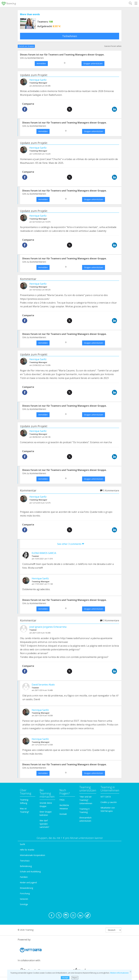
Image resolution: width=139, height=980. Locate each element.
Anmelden (41, 63)
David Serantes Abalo (43, 685)
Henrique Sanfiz (38, 80)
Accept (65, 978)
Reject (75, 978)
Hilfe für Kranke (27, 850)
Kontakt (63, 814)
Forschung (25, 893)
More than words (30, 14)
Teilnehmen (70, 36)
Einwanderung (26, 888)
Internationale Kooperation (32, 855)
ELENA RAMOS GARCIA (44, 553)
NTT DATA (106, 797)
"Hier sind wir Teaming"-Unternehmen (86, 800)
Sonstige (24, 904)
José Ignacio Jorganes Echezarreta (48, 627)
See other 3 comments (71, 544)
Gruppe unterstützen (93, 63)
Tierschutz (25, 861)
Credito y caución (109, 802)
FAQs (62, 800)
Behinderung (26, 866)
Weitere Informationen (119, 973)
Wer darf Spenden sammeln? (44, 824)
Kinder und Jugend (28, 882)
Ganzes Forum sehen (113, 46)
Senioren (24, 899)
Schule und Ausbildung (30, 871)
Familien (24, 877)
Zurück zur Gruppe (26, 46)
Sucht (22, 844)
